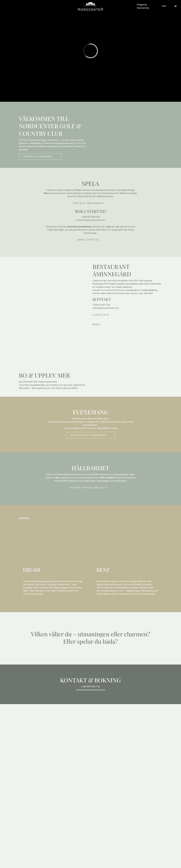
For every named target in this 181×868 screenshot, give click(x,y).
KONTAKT (73, 680)
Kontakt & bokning (38, 156)
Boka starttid (88, 240)
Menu (96, 324)
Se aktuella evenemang (88, 435)
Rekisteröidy (143, 8)
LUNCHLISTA (101, 315)
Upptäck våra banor (88, 203)
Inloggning (142, 5)
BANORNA (24, 518)
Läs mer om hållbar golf (88, 488)
